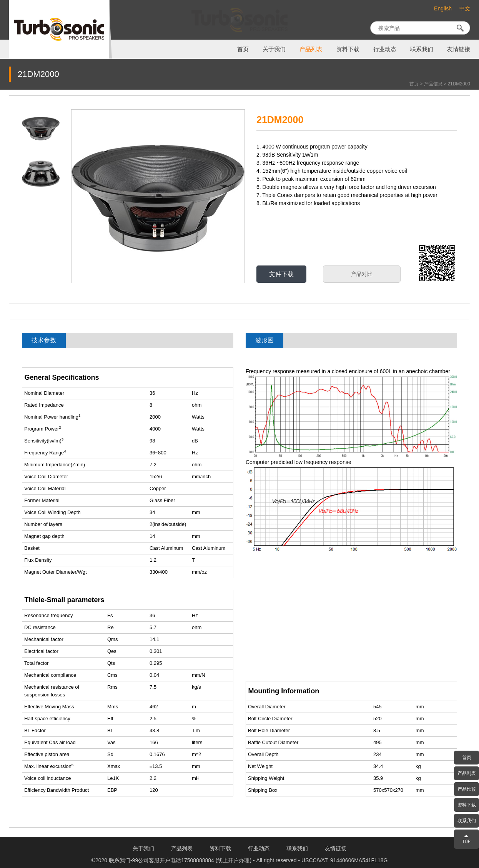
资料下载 (348, 49)
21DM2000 (459, 84)
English (443, 8)
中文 (465, 9)
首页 (243, 49)
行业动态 (385, 49)
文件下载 (281, 274)
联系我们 (422, 49)
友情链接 (459, 49)
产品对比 (362, 274)
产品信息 (433, 84)
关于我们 (274, 49)
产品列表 (311, 49)
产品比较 (467, 789)
